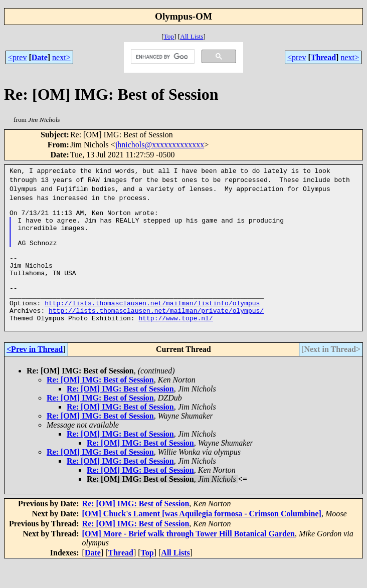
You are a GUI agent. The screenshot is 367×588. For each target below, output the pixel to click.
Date (40, 57)
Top (169, 36)
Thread (323, 57)
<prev (17, 57)
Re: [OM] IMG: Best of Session (100, 405)
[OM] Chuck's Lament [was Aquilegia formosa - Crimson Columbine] (202, 539)
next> (61, 57)
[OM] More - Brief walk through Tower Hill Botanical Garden (189, 559)
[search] (162, 57)
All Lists (192, 36)
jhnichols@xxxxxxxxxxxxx (160, 145)
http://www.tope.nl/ (175, 342)
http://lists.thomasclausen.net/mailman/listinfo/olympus (152, 324)
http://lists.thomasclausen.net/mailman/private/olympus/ (156, 333)
